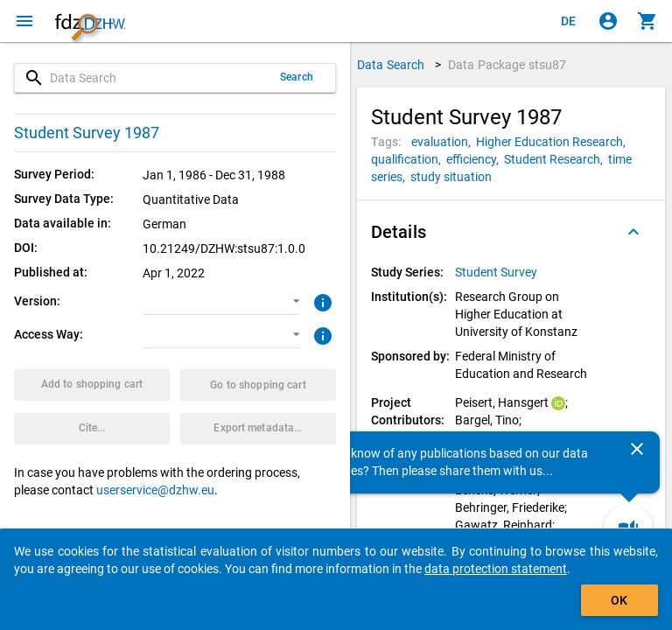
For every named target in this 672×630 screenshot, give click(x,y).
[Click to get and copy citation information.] (92, 429)
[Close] (637, 449)
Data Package (507, 65)
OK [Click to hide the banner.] (619, 600)
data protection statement (496, 569)
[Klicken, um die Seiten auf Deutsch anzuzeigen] (569, 21)
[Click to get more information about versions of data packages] (321, 301)
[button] (221, 302)
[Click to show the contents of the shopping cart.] (647, 21)
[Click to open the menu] (24, 21)
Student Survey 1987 (87, 133)
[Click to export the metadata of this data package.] (258, 429)
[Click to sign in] (608, 21)
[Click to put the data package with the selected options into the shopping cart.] (92, 385)
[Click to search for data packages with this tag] (444, 142)
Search (297, 77)
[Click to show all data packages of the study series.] (497, 272)
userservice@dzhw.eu (155, 490)
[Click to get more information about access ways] (321, 334)
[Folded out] (633, 232)
